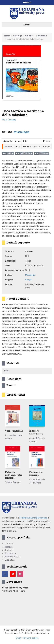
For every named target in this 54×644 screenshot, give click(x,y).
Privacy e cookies (31, 638)
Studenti (9, 550)
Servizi (27, 2)
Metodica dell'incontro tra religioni (14, 475)
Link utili (10, 560)
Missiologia (41, 36)
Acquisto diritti (12, 557)
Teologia (44, 153)
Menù (27, 25)
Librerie (9, 543)
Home (7, 36)
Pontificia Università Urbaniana (33, 518)
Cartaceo (8, 147)
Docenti (8, 547)
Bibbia (10, 153)
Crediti (19, 638)
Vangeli (29, 280)
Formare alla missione (36, 473)
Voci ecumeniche (14, 431)
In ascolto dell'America (36, 432)
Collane (29, 36)
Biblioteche (10, 553)
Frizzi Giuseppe (9, 120)
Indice (7, 371)
